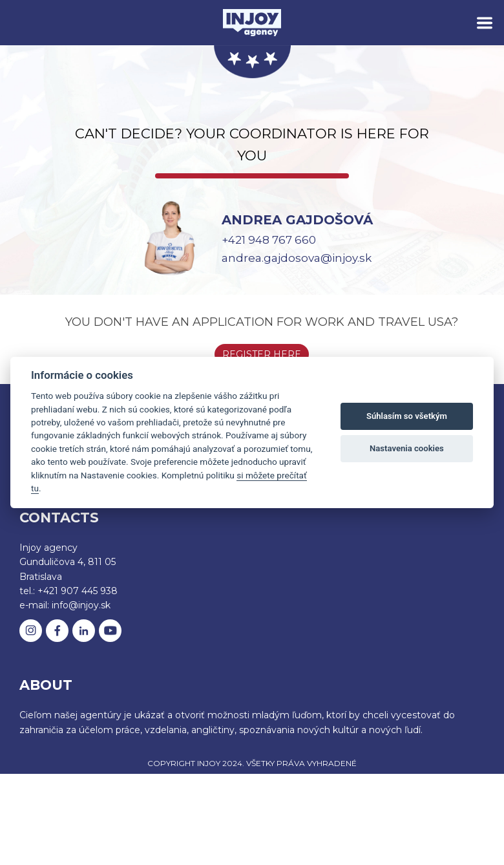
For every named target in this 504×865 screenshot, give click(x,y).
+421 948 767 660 (269, 240)
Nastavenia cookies (407, 448)
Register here (262, 354)
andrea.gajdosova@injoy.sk (297, 258)
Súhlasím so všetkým (407, 416)
